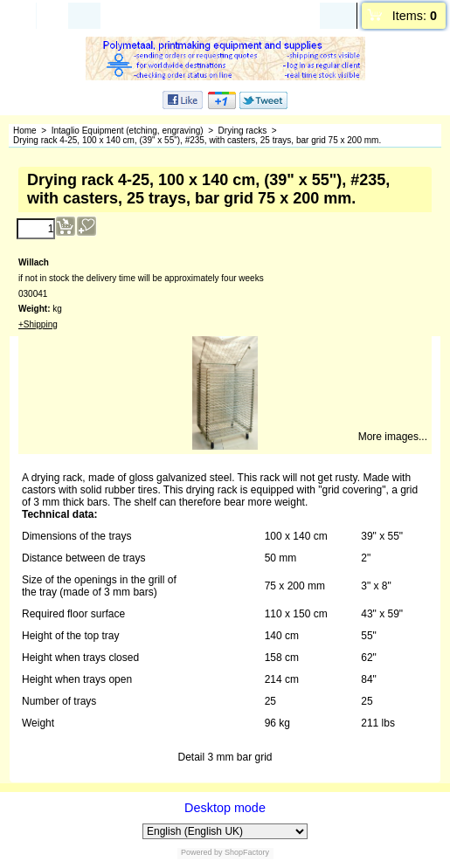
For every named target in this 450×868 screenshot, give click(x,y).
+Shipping (38, 324)
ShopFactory (246, 852)
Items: (415, 16)
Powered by (202, 852)
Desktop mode (225, 808)
